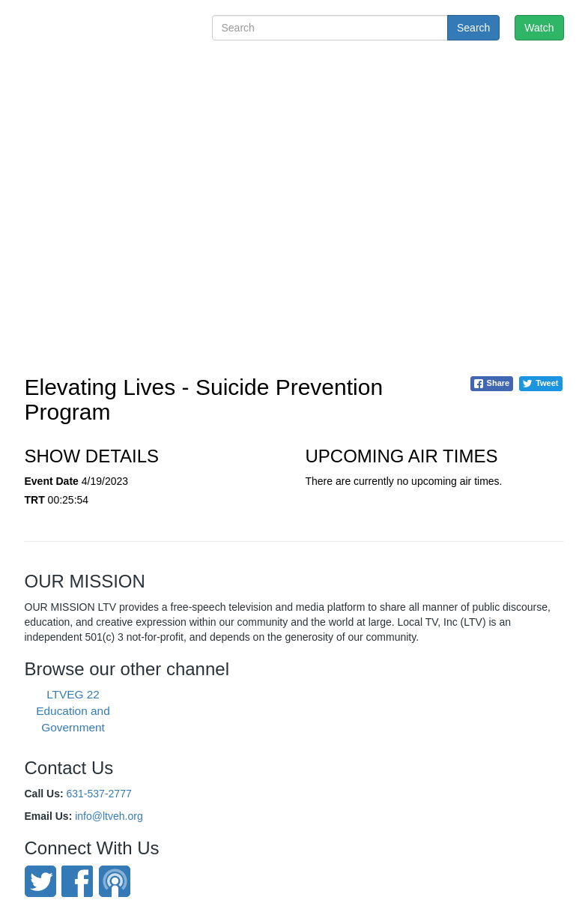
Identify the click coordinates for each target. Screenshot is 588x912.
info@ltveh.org (109, 816)
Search (473, 28)
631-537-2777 (99, 794)
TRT (35, 500)
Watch (539, 28)
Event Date (52, 481)
